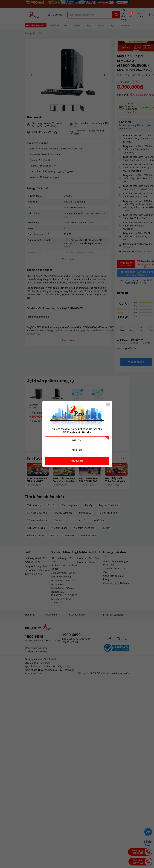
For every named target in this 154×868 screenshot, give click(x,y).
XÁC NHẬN (77, 461)
